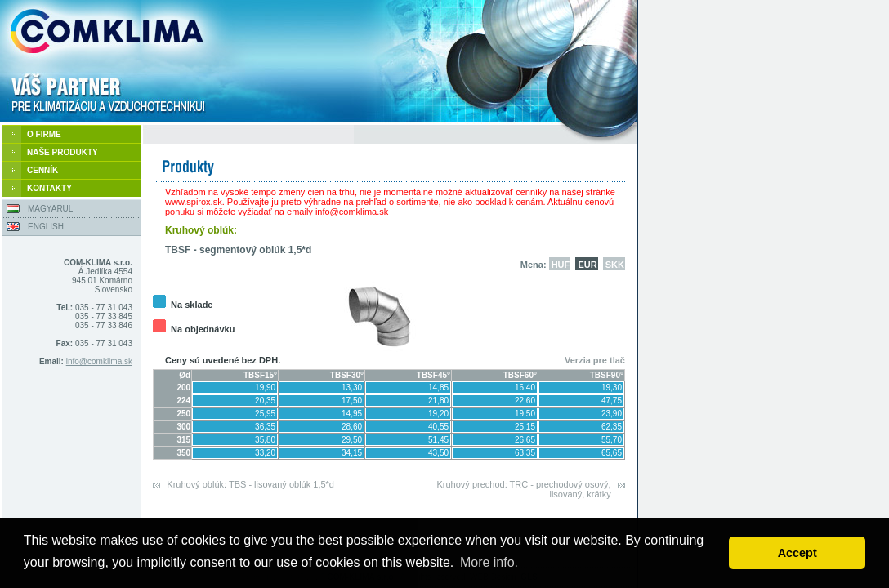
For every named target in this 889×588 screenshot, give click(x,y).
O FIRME (44, 134)
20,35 (265, 401)
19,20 (438, 414)
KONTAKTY (49, 188)
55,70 (612, 440)
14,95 (352, 414)
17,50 (352, 401)
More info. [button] (489, 562)
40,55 (438, 427)
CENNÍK (42, 170)
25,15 (525, 427)
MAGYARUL (50, 209)
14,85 (438, 388)
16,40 (525, 388)
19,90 (265, 388)
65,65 (612, 453)
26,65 (525, 440)
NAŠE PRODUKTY (63, 152)
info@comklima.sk (99, 361)
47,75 (612, 401)
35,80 (265, 440)
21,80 (438, 401)
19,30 (612, 388)
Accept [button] (797, 553)
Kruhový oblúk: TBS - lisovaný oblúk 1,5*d (250, 484)
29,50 (352, 440)
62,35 (612, 427)
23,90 (612, 414)
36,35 (265, 427)
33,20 (265, 453)
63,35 (525, 453)
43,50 (438, 453)
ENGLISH (46, 227)
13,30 (352, 388)
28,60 (352, 427)
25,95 (265, 414)
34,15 (352, 453)
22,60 (525, 401)
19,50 (525, 414)
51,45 (438, 440)
